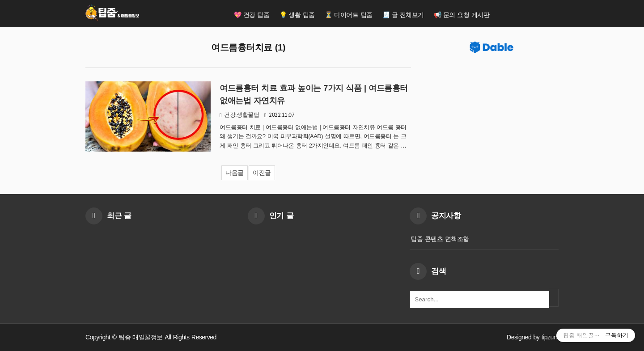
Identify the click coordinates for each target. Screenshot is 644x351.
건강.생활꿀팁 (241, 115)
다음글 (235, 173)
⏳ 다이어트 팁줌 (348, 15)
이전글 (262, 173)
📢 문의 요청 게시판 (462, 15)
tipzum (550, 337)
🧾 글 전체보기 (403, 15)
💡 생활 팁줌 (297, 15)
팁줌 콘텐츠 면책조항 (440, 239)
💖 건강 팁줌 (252, 15)
